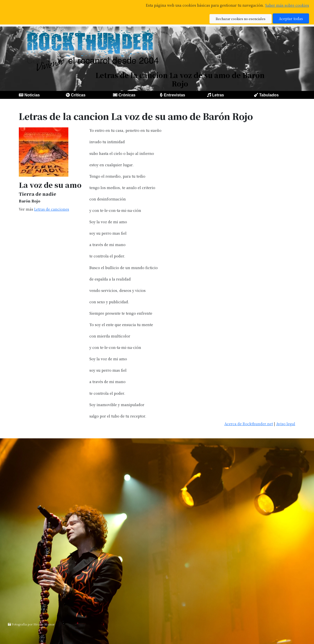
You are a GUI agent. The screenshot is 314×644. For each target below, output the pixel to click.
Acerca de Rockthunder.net (249, 424)
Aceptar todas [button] (291, 18)
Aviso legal (286, 424)
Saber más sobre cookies (287, 5)
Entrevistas (174, 95)
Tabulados (269, 95)
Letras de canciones (52, 209)
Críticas (78, 95)
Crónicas (127, 95)
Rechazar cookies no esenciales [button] (241, 19)
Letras (218, 95)
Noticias (32, 95)
